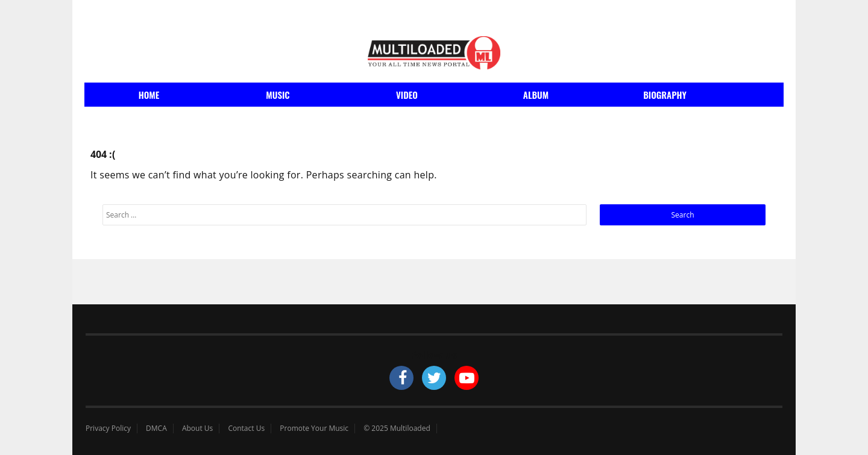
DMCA (156, 428)
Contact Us (246, 428)
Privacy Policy (108, 428)
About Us (197, 428)
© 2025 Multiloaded (397, 428)
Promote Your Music (314, 428)
